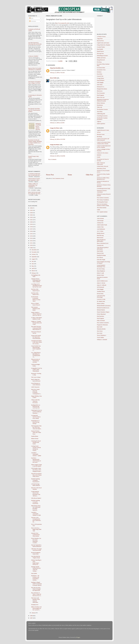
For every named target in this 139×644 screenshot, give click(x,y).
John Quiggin (100, 82)
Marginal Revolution (102, 89)
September (34, 257)
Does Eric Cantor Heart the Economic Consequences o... (36, 392)
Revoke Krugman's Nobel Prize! (36, 553)
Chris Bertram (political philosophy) (103, 248)
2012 (31, 241)
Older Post (89, 175)
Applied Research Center (103, 130)
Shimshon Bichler (101, 329)
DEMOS (99, 155)
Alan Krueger (100, 221)
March (33, 271)
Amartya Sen (100, 223)
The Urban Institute (102, 208)
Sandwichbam (35, 436)
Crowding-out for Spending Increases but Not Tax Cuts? (37, 285)
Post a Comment (52, 159)
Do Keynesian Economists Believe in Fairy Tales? (36, 299)
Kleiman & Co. (101, 87)
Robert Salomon (101, 103)
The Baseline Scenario (102, 109)
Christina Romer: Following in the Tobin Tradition (36, 280)
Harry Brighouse (101, 271)
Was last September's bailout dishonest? (36, 546)
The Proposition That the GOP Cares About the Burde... (36, 427)
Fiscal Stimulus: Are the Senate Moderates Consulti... (36, 540)
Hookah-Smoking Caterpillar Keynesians (36, 502)
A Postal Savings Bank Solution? (36, 485)
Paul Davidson (100, 316)
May (33, 266)
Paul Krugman (100, 95)
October (34, 254)
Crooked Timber (101, 47)
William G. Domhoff (102, 340)
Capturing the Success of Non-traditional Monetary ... (37, 412)
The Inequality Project (102, 202)
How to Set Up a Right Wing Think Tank (36, 529)
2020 (31, 222)
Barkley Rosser (101, 233)
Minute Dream (35, 439)
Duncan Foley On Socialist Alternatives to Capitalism (35, 69)
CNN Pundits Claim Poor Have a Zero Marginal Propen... (36, 470)
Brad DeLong (100, 235)
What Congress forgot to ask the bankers (37, 465)
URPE (99, 210)
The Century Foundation (103, 200)
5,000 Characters (35, 387)
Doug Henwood (101, 60)
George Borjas (100, 78)
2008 (31, 616)
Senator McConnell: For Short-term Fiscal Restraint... (36, 337)
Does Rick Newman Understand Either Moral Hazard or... (36, 328)
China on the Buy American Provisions (36, 401)
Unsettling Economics (102, 116)
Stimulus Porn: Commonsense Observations (36, 535)
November (34, 252)
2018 (31, 227)
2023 (31, 215)
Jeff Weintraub (100, 287)
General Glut (100, 76)
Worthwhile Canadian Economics (102, 119)
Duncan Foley (100, 253)
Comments (33, 21)
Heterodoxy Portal (101, 168)
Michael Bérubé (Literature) (104, 306)
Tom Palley (100, 112)
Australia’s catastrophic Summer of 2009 (36, 514)
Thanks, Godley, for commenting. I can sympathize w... (33, 185)
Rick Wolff (100, 327)
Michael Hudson (101, 310)
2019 (31, 224)
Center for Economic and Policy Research (103, 139)
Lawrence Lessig (101, 299)
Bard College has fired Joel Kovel (36, 380)
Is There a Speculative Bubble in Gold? (37, 318)
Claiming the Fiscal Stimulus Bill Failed (36, 442)
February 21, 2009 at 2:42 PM (57, 123)
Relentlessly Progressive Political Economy (103, 100)
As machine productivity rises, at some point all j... (34, 174)
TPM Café (100, 107)
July (33, 261)
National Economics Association (102, 191)
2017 (31, 229)
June (33, 264)
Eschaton (99, 72)
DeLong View (100, 53)
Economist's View (101, 70)
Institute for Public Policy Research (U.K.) (103, 178)
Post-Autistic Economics (103, 198)
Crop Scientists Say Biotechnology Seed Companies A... (36, 348)
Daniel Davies (100, 51)
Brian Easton (100, 238)
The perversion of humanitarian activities (36, 361)
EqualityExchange (101, 255)
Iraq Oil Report (101, 80)
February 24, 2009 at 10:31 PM (58, 139)
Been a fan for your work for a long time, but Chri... (35, 193)
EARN (99, 157)
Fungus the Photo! (55, 128)
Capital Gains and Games (103, 43)
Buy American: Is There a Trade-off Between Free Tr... (36, 594)
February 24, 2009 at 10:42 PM (58, 156)
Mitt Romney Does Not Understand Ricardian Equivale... (36, 508)
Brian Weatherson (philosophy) (101, 240)
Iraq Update (34, 573)
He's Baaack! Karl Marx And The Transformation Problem (34, 110)
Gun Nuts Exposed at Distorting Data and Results (35, 43)
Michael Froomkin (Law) (103, 308)
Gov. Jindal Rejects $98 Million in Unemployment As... (36, 355)
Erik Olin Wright (101, 260)
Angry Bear (100, 39)
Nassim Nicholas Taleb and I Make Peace (36, 432)
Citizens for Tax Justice (103, 153)
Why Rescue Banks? (36, 498)
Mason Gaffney (101, 303)
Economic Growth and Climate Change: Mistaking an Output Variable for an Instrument (35, 142)
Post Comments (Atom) (58, 178)
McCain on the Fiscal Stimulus (36, 488)
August (33, 259)
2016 (31, 231)
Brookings (99, 137)
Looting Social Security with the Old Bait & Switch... (36, 448)
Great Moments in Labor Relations (36, 384)
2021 (31, 220)
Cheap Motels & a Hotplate (104, 45)
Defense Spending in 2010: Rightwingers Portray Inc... (36, 562)
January (34, 613)
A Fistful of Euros (101, 36)
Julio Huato (100, 85)
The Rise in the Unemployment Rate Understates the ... (36, 520)
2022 (31, 217)
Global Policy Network (103, 166)
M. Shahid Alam (101, 301)
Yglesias (99, 121)
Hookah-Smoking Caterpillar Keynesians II (36, 480)
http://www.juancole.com (62, 23)
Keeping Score (35, 605)
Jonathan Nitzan (101, 291)
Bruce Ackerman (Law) (103, 243)
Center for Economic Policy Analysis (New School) (104, 143)
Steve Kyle (100, 333)
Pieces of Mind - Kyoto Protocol (36, 304)
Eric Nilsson (100, 257)
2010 (31, 245)
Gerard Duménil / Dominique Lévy (101, 266)
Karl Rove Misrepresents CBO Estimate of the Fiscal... (36, 460)
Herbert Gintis (100, 275)
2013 (31, 238)
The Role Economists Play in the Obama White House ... (36, 475)
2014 (31, 236)
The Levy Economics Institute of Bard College (103, 205)
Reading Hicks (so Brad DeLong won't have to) (36, 406)
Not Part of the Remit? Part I (35, 294)
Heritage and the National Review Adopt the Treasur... (36, 569)
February (34, 273)
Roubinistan (100, 105)
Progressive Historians (102, 325)
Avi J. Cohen (100, 231)
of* (29, 190)
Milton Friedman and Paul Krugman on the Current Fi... (36, 608)
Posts (31, 18)
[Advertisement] (69, 169)
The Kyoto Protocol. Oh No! (36, 332)
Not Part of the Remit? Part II (35, 290)
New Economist (101, 93)
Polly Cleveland (101, 320)
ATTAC (99, 132)
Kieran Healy (100, 294)
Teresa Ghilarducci (102, 335)
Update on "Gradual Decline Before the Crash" (36, 323)
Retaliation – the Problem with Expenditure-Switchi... (35, 578)
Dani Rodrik (100, 49)
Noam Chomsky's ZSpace (103, 312)
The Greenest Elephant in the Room (36, 309)
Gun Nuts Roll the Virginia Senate (36, 557)
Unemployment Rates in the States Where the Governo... (37, 342)
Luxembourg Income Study (104, 188)
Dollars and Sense (101, 58)
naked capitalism (101, 124)
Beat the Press (100, 41)
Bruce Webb (53, 78)
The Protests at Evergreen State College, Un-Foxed (34, 82)
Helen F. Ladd (100, 273)
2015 (31, 234)
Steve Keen (100, 331)
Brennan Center (101, 134)
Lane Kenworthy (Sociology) (101, 296)
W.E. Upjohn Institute (102, 212)
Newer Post (50, 175)
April (33, 268)
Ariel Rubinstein (101, 229)
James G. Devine (101, 283)
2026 (31, 208)
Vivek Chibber (100, 337)
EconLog (99, 62)
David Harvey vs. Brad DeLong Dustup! (36, 422)
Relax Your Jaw (101, 97)
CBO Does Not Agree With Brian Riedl (37, 549)
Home (70, 175)
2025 (31, 210)
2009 (31, 248)
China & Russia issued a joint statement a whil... (34, 179)
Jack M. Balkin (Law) (102, 281)
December (34, 250)
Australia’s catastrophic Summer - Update (36, 454)
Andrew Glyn (100, 227)
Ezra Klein (100, 74)
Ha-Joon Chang (101, 269)
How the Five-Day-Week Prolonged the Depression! (36, 589)
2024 (31, 213)
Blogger (78, 637)
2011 (31, 243)
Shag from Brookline (55, 68)
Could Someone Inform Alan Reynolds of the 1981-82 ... (36, 494)
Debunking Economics (102, 56)
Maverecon (100, 91)
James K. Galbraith (102, 285)
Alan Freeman (100, 218)
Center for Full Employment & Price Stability (104, 146)
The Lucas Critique (36, 377)
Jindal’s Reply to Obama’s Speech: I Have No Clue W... (36, 314)
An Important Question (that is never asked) (36, 417)
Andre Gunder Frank (102, 225)
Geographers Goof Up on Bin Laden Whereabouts (37, 370)
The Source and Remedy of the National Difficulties (35, 600)
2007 (31, 618)
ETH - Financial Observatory (101, 164)
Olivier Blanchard (101, 314)
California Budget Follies (36, 365)
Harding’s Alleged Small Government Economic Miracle (36, 584)
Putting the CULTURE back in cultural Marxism (38, 126)
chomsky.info (100, 245)
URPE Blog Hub (101, 114)
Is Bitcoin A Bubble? (33, 56)
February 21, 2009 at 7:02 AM (57, 73)
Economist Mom (101, 68)
